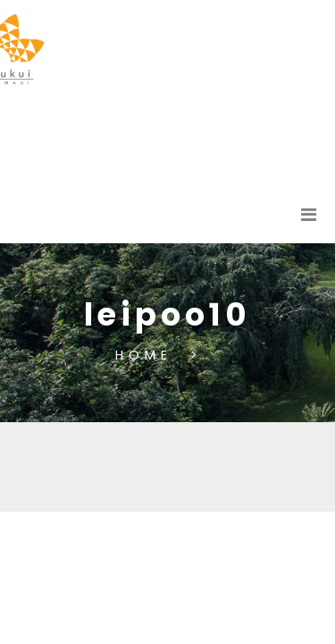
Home (148, 354)
